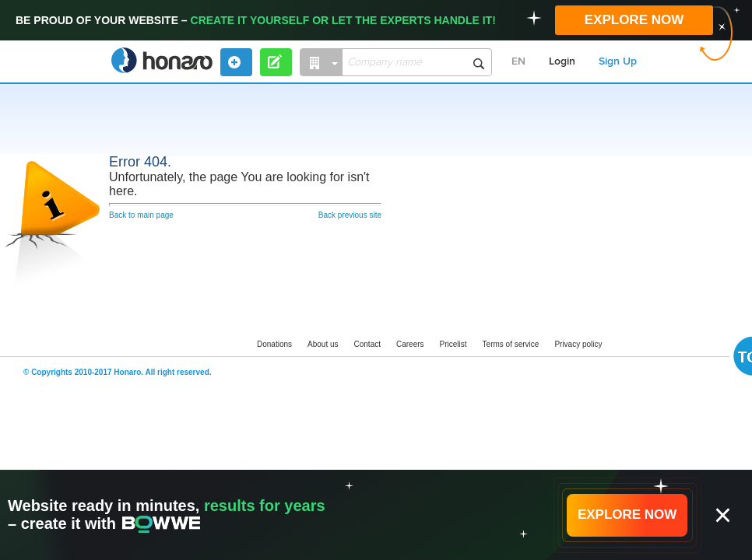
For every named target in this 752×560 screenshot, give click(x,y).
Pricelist (453, 344)
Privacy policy (578, 344)
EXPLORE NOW (634, 20)
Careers (410, 344)
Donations (274, 344)
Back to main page (141, 215)
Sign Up (618, 61)
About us (323, 344)
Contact (367, 344)
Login (562, 61)
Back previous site (350, 215)
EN (518, 61)
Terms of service (511, 344)
